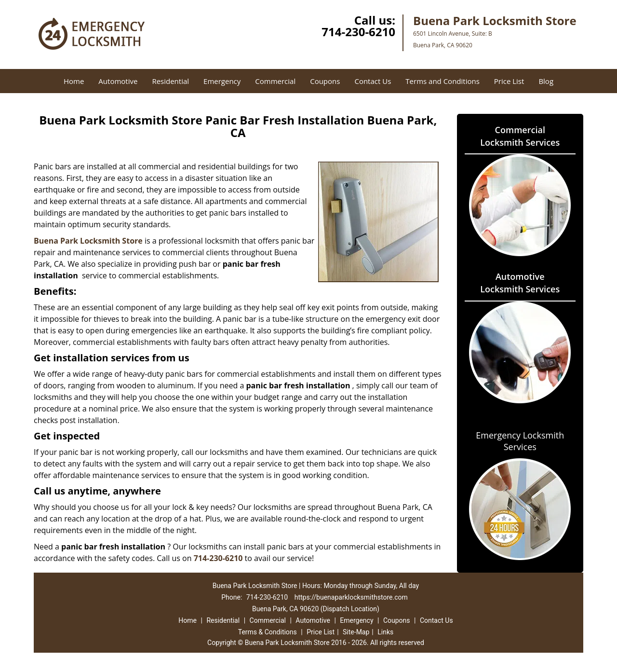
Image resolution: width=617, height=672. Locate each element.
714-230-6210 (358, 32)
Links (385, 632)
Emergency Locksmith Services (520, 441)
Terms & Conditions (268, 632)
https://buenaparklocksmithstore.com (351, 597)
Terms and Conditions (443, 81)
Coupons (325, 81)
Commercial (275, 81)
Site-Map (356, 632)
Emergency (222, 81)
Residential (170, 81)
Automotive (118, 81)
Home (74, 81)
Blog (546, 81)
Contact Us (373, 81)
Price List (509, 81)
